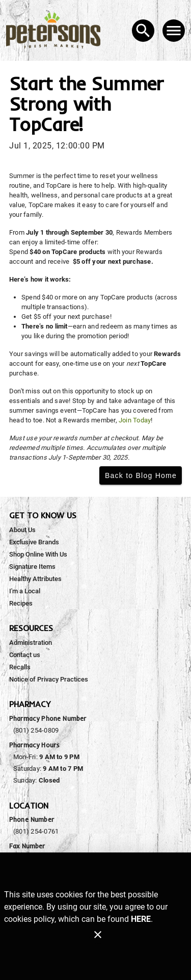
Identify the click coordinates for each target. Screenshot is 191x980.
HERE (141, 919)
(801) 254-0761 (36, 831)
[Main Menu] (174, 31)
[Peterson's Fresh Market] (56, 30)
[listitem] (22, 530)
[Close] (98, 935)
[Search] (143, 31)
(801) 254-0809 (36, 730)
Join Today (135, 420)
